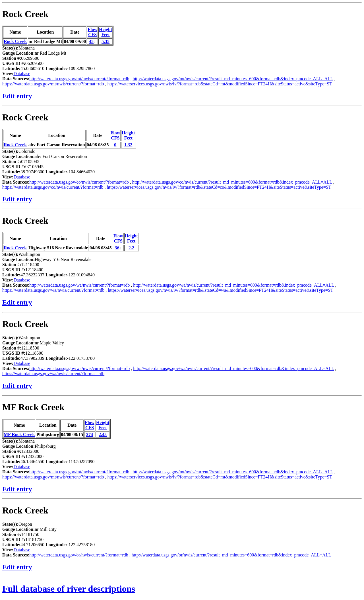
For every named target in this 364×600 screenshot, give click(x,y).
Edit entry (17, 96)
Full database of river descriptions (69, 589)
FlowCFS (92, 32)
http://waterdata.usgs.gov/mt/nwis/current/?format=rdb (79, 79)
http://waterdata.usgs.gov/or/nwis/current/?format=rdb (79, 555)
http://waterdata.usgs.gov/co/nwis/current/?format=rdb (79, 182)
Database (22, 74)
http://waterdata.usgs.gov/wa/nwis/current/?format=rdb (79, 285)
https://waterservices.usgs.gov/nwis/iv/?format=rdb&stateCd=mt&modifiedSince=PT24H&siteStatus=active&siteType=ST (220, 84)
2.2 (131, 248)
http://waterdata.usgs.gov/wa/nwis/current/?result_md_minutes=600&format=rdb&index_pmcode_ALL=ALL (233, 285)
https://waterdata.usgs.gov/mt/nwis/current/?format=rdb (53, 84)
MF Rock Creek (33, 407)
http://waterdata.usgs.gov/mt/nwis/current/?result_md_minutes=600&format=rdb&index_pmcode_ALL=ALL (233, 79)
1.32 (128, 145)
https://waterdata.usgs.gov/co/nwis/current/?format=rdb (53, 187)
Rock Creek (25, 14)
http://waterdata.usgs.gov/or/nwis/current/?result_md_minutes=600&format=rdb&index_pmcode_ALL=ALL (231, 555)
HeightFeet (106, 32)
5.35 (106, 41)
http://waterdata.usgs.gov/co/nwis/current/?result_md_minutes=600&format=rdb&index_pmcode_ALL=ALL (232, 182)
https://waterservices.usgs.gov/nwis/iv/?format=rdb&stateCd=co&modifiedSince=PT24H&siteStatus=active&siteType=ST (219, 187)
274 (90, 434)
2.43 (103, 434)
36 (117, 248)
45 (91, 41)
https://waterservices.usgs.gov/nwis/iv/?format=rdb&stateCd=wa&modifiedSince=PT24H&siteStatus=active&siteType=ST (220, 290)
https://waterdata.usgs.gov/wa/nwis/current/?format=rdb (53, 290)
